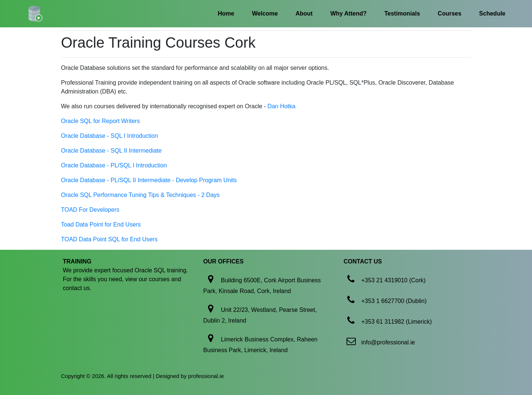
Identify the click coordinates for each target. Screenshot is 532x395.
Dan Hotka (282, 106)
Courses (450, 13)
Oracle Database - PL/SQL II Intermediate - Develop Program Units (149, 180)
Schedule (492, 13)
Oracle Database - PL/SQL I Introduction (114, 165)
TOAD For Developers (90, 210)
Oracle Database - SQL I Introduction (110, 136)
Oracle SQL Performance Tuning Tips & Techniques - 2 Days (140, 195)
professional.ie (206, 376)
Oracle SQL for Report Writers (100, 121)
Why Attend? (348, 13)
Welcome (265, 13)
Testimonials (402, 13)
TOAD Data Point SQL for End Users (109, 239)
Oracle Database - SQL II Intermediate (111, 151)
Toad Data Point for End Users (101, 224)
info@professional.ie (388, 342)
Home (226, 13)
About (304, 13)
